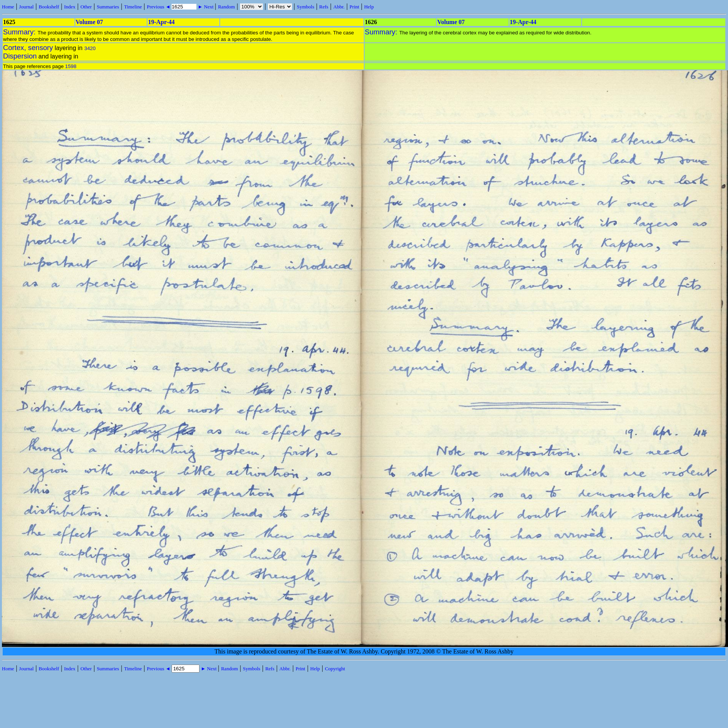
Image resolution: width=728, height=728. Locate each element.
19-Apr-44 (161, 22)
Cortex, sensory (28, 48)
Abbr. (339, 7)
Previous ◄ (159, 7)
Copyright (335, 669)
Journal (26, 7)
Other (86, 7)
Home (8, 7)
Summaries (108, 7)
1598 (71, 66)
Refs (324, 7)
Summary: (20, 32)
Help (369, 7)
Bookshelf (49, 7)
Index (70, 7)
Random (226, 7)
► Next (206, 7)
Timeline (133, 7)
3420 (90, 48)
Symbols (306, 7)
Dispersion (20, 56)
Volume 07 (89, 22)
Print (354, 7)
